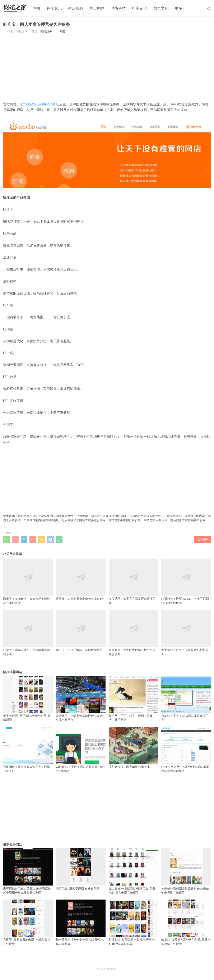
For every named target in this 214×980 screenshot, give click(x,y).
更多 (178, 8)
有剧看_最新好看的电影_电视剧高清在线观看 (28, 923)
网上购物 (97, 8)
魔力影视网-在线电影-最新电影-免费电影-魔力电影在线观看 (133, 871)
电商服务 (46, 31)
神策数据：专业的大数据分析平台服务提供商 (133, 633)
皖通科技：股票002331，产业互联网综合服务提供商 (186, 582)
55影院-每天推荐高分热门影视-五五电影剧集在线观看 (186, 923)
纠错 (63, 31)
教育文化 (161, 8)
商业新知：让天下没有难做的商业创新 (186, 633)
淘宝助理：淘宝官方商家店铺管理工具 (133, 582)
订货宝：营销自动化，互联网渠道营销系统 (28, 633)
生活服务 (76, 8)
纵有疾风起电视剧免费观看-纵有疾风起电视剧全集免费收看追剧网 (28, 871)
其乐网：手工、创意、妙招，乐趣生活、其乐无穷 (133, 699)
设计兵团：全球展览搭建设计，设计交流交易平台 (81, 699)
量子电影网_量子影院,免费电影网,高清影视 (28, 699)
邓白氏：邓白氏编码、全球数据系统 (81, 631)
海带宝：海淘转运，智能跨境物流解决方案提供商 (28, 582)
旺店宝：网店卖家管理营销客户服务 (182, 520)
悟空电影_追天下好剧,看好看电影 (81, 869)
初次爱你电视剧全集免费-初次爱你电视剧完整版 (81, 923)
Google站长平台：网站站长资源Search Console (81, 750)
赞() (203, 539)
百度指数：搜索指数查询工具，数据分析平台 (28, 750)
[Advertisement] (107, 68)
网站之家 (149, 520)
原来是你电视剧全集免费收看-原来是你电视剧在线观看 (186, 871)
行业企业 (140, 8)
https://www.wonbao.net (38, 104)
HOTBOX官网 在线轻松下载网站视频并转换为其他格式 (186, 750)
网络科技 (118, 8)
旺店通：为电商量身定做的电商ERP (81, 579)
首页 (37, 8)
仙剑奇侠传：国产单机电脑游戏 (133, 748)
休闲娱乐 (54, 8)
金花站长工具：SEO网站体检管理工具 (186, 699)
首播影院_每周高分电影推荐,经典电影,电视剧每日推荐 (133, 923)
